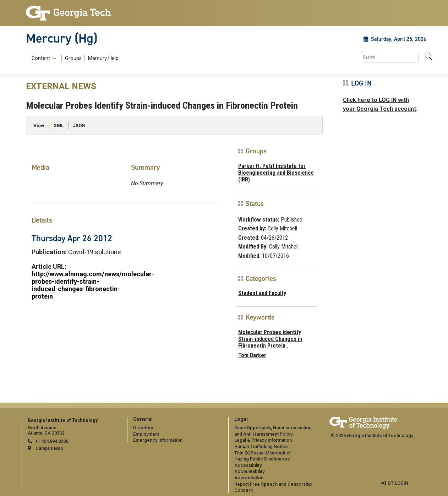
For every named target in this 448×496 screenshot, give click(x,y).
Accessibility (248, 465)
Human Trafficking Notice (261, 446)
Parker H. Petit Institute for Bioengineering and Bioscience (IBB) (276, 173)
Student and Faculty (262, 293)
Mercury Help (103, 58)
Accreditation (249, 478)
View (39, 125)
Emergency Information (158, 440)
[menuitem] (74, 58)
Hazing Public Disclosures (262, 459)
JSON (79, 125)
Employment (146, 434)
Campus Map (49, 448)
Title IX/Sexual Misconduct (263, 453)
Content (41, 59)
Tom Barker (252, 355)
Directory (143, 428)
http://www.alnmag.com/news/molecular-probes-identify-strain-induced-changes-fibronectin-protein (93, 285)
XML (59, 125)
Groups (73, 58)
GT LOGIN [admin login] (398, 483)
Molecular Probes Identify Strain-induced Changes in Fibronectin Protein (270, 339)
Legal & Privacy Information (263, 440)
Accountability (249, 471)
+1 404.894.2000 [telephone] (52, 441)
